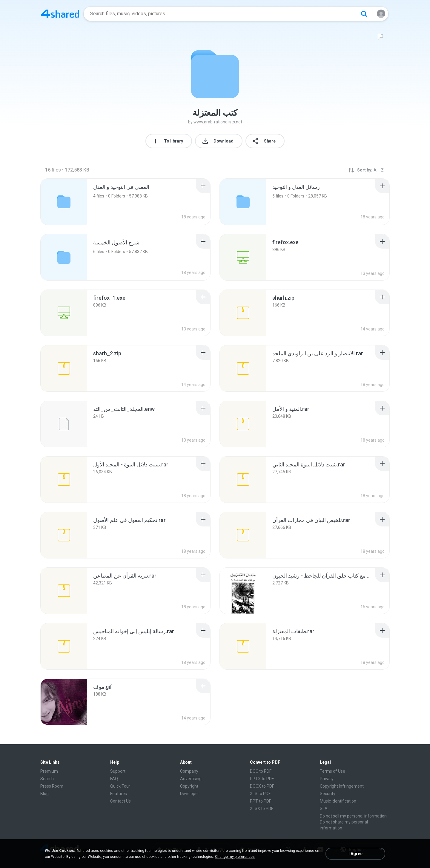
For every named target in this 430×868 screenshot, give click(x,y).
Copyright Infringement (342, 786)
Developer (190, 794)
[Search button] (364, 14)
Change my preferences (235, 857)
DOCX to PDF (262, 786)
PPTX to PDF (262, 779)
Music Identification (338, 801)
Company (189, 771)
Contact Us (120, 801)
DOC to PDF (261, 771)
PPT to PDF (261, 801)
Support (118, 771)
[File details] (243, 257)
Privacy (327, 779)
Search (47, 779)
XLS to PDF (260, 794)
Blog (44, 794)
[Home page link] (60, 14)
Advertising (191, 779)
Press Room (52, 786)
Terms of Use (333, 771)
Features (119, 794)
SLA (324, 809)
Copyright (189, 786)
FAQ (114, 779)
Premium (49, 771)
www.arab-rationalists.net (218, 122)
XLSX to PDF (262, 809)
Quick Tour (120, 786)
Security (328, 794)
